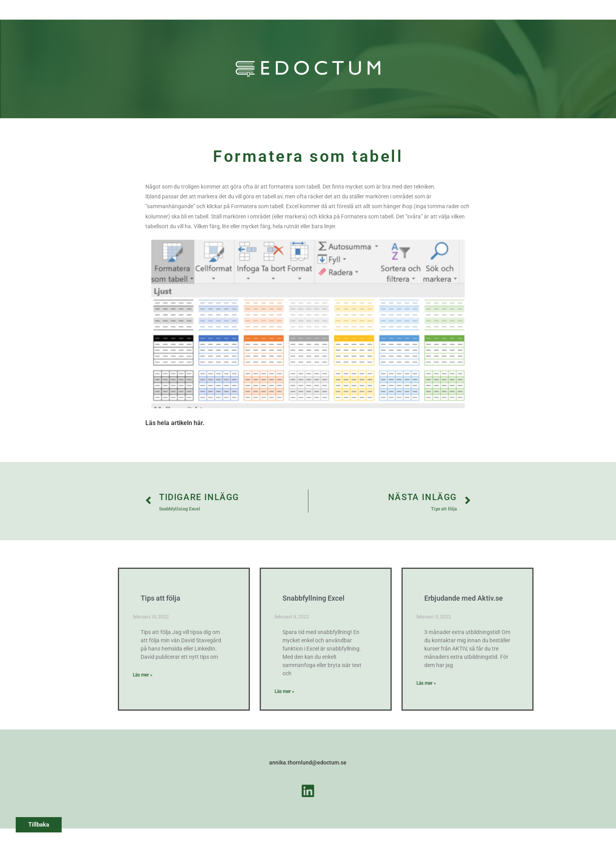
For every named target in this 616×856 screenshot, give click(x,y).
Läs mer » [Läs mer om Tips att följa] (143, 675)
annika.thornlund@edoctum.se (308, 763)
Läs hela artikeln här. (175, 423)
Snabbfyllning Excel (313, 598)
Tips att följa (160, 598)
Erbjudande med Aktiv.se (464, 598)
